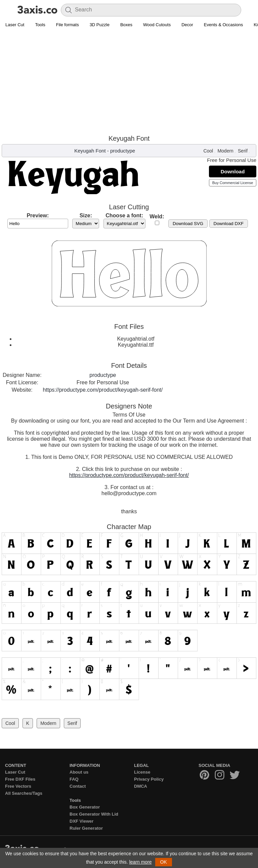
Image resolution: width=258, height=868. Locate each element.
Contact (78, 786)
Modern (225, 151)
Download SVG (188, 224)
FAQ (74, 779)
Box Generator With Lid (94, 814)
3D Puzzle (100, 25)
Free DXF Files (20, 779)
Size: (86, 215)
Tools (40, 25)
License (142, 772)
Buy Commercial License (233, 183)
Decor (187, 25)
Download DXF (229, 224)
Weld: (157, 216)
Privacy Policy (149, 779)
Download (233, 171)
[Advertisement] (129, 81)
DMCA (141, 786)
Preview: (38, 215)
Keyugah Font (90, 151)
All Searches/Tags (24, 793)
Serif (243, 151)
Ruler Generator (86, 828)
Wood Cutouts (157, 25)
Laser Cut (15, 25)
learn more (141, 862)
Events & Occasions (223, 25)
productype (123, 151)
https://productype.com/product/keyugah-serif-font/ (103, 390)
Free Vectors (18, 786)
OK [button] (164, 862)
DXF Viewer (81, 821)
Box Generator (85, 807)
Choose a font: (124, 215)
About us (79, 772)
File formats (68, 25)
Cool (208, 151)
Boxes (126, 25)
